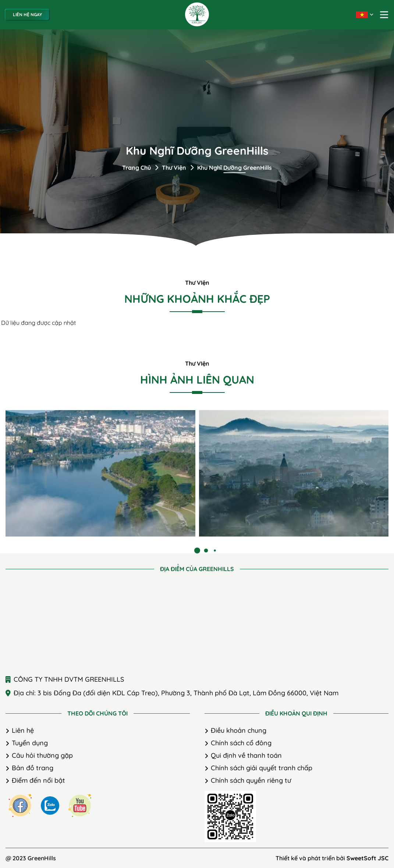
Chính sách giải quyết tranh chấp (262, 768)
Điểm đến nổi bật (38, 780)
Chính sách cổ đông (241, 743)
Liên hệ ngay (27, 15)
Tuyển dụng (30, 743)
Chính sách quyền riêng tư (251, 780)
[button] (197, 550)
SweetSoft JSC (368, 858)
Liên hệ (23, 730)
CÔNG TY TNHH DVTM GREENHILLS (69, 679)
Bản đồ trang (33, 768)
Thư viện (174, 168)
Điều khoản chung (239, 730)
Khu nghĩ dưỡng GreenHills (235, 168)
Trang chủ (136, 168)
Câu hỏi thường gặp (42, 755)
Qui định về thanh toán (246, 755)
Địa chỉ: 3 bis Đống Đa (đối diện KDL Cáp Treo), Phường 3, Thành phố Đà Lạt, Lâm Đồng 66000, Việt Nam (176, 693)
